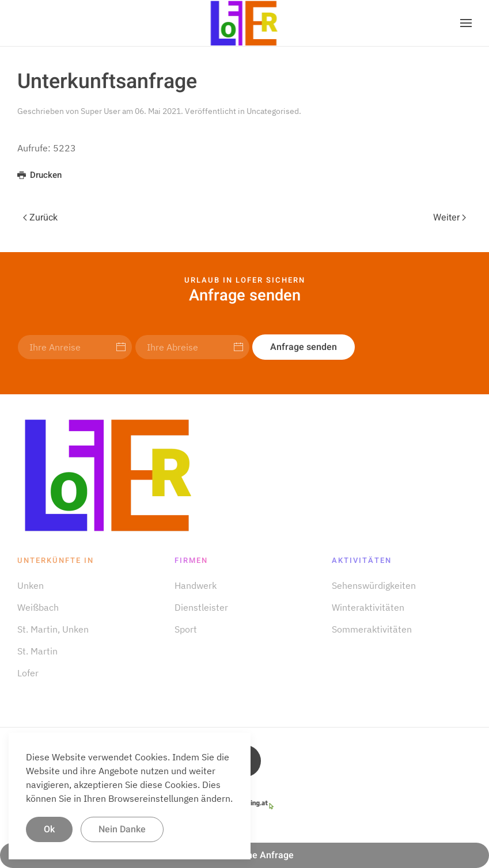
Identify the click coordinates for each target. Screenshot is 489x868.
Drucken (39, 175)
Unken (31, 585)
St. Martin (37, 651)
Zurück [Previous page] (40, 218)
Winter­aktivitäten (368, 607)
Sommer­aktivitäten (372, 629)
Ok (49, 829)
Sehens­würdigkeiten (374, 585)
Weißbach (38, 607)
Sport (186, 629)
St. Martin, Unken (53, 629)
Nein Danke (122, 829)
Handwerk (196, 585)
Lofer (28, 673)
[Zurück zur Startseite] (244, 23)
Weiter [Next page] (450, 218)
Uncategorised (273, 111)
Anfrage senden (304, 347)
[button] (466, 23)
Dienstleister (201, 607)
